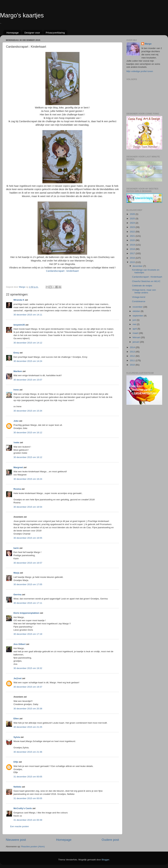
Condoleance (139, 301)
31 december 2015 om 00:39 (28, 820)
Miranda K (19, 300)
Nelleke (17, 787)
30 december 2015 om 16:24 (28, 479)
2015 (133, 262)
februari (137, 337)
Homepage (13, 33)
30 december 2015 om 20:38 (28, 709)
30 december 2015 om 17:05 (28, 584)
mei (135, 324)
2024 (133, 223)
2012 (133, 356)
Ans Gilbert (20, 644)
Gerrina (17, 595)
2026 (133, 214)
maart (136, 333)
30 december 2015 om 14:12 (28, 343)
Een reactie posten (20, 826)
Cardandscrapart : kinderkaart (62, 271)
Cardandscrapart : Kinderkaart (147, 277)
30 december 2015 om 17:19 (28, 634)
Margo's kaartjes (22, 15)
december (138, 266)
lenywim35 (19, 325)
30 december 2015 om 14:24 (28, 361)
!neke (16, 442)
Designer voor (32, 33)
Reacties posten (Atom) (33, 847)
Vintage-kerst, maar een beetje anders (144, 291)
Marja (16, 573)
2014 (133, 347)
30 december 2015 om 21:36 (28, 752)
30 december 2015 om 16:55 (28, 538)
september (138, 316)
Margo (148, 44)
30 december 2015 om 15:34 (28, 411)
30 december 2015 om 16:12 (28, 433)
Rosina (17, 489)
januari (136, 342)
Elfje (16, 762)
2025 (133, 219)
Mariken (18, 371)
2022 (133, 232)
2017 (133, 253)
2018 (133, 249)
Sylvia (17, 737)
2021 (133, 236)
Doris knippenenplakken (26, 613)
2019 (133, 245)
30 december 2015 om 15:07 (28, 380)
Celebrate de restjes (142, 286)
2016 (133, 258)
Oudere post (110, 840)
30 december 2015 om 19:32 (28, 668)
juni (135, 320)
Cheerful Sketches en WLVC (146, 281)
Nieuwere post (16, 840)
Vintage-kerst (139, 297)
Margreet (18, 467)
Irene (16, 390)
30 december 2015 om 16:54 (28, 507)
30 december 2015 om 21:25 (28, 727)
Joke (16, 421)
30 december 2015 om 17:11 (28, 603)
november (138, 307)
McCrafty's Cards (23, 808)
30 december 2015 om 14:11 (28, 315)
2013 (133, 352)
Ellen (16, 719)
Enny (16, 353)
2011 (133, 360)
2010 (133, 365)
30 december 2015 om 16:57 (28, 563)
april (135, 329)
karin (16, 548)
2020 (133, 240)
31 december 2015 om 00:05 (28, 777)
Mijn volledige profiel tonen (140, 71)
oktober (137, 311)
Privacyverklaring (55, 33)
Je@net (17, 678)
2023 (133, 227)
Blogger (105, 860)
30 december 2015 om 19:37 (28, 687)
